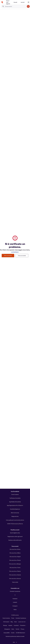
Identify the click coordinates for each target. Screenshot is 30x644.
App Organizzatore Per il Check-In (15, 505)
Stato (13, 629)
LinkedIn (15, 602)
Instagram (15, 606)
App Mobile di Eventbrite (15, 502)
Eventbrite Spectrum (15, 509)
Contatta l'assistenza (15, 591)
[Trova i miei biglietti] (8, 2)
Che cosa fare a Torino (15, 568)
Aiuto (16, 622)
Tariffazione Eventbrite (15, 498)
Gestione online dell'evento (15, 540)
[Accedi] (15, 2)
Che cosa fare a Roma (15, 549)
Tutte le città (15, 582)
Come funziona (15, 494)
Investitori (16, 625)
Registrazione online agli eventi (15, 536)
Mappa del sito (15, 516)
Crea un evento (8, 256)
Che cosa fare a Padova (15, 571)
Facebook (15, 599)
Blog (12, 622)
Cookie (13, 633)
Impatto (10, 625)
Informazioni (6, 622)
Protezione (23, 625)
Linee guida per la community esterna (15, 520)
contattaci (15, 252)
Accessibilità (7, 633)
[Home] (2, 2)
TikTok (15, 610)
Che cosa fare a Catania (15, 575)
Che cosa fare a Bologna (15, 564)
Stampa (5, 625)
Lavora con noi (22, 622)
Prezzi (13, 618)
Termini (17, 629)
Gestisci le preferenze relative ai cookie (15, 636)
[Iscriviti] (23, 2)
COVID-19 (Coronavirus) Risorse (15, 524)
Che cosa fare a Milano (15, 553)
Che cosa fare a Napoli (15, 557)
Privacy (22, 629)
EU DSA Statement (20, 633)
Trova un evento (22, 256)
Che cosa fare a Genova (15, 578)
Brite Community (15, 513)
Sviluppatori (7, 629)
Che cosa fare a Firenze (15, 560)
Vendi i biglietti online (15, 533)
